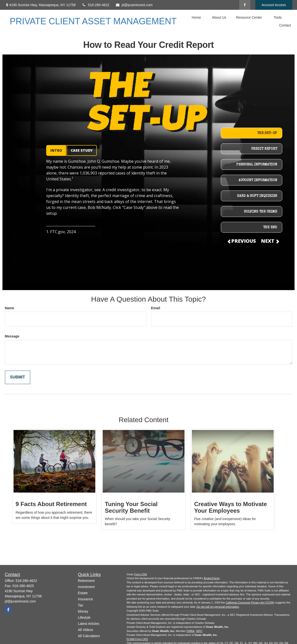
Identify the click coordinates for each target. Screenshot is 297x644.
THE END (270, 228)
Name (10, 308)
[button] (196, 17)
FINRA (191, 631)
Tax (81, 605)
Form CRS (141, 574)
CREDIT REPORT (264, 149)
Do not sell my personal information (218, 607)
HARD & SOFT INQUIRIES (257, 196)
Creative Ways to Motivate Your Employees (231, 507)
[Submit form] (18, 377)
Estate (83, 593)
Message (12, 336)
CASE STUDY (82, 150)
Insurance (85, 599)
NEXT (270, 241)
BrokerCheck (212, 578)
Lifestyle (84, 617)
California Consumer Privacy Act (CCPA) (250, 603)
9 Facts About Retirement (51, 504)
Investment (86, 587)
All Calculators (89, 636)
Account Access (274, 5)
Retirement (86, 581)
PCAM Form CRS (137, 639)
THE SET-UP (267, 133)
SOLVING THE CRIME (261, 212)
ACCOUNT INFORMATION (258, 180)
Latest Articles (89, 624)
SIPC (199, 631)
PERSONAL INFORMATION (257, 165)
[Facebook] (245, 5)
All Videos (85, 630)
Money (83, 611)
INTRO (56, 150)
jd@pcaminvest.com (134, 5)
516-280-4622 (96, 5)
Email (156, 308)
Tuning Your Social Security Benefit (131, 507)
